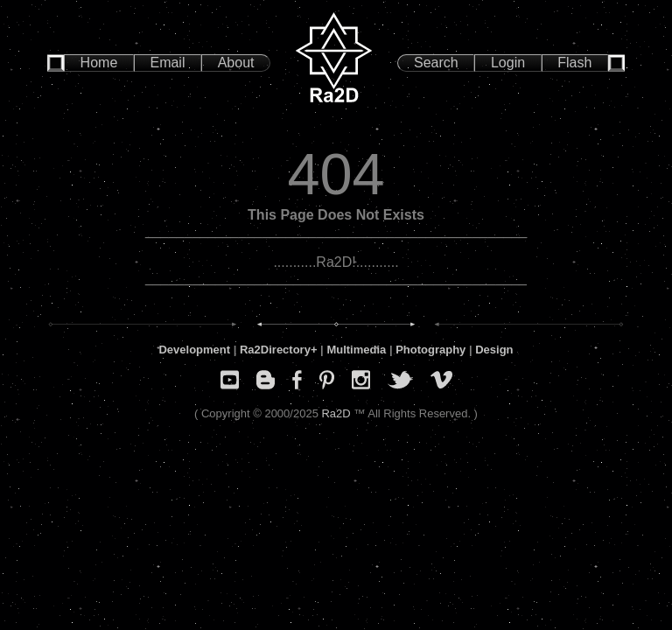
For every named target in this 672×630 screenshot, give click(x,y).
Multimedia (356, 350)
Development (194, 350)
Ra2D (336, 413)
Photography (430, 350)
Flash (574, 63)
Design (494, 350)
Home (99, 63)
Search (436, 63)
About (236, 63)
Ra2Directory (275, 350)
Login (508, 63)
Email (167, 63)
